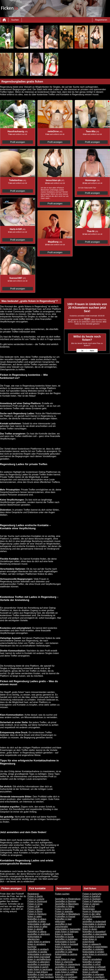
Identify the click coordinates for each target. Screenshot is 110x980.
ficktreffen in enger (92, 962)
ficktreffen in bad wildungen (63, 920)
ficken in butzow (63, 947)
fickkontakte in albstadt (39, 924)
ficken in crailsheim (64, 974)
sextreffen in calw (64, 952)
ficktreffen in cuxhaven (66, 977)
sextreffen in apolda (37, 952)
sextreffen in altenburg (39, 934)
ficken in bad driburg (38, 972)
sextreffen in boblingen (66, 939)
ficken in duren (90, 929)
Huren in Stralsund (92, 911)
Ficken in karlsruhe (92, 894)
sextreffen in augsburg (39, 964)
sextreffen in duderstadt (94, 922)
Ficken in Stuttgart (92, 899)
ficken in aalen (35, 916)
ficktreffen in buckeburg (67, 949)
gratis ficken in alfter (37, 927)
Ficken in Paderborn (93, 901)
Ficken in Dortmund (37, 901)
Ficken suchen (62, 894)
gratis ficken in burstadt (67, 944)
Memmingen (89, 909)
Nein (92, 351)
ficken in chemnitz (64, 962)
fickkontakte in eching (93, 937)
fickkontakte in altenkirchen (35, 938)
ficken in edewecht (92, 944)
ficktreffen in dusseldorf (94, 932)
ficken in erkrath (90, 972)
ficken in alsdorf (35, 929)
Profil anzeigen (18, 142)
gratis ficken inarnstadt (39, 957)
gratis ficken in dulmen (94, 927)
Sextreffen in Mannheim (67, 904)
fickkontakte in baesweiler (68, 929)
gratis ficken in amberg (39, 942)
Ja (82, 351)
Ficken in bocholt (63, 909)
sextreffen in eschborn (94, 977)
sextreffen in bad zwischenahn (63, 925)
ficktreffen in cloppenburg (67, 964)
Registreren (33, 894)
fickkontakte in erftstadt (94, 967)
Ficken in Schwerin (92, 916)
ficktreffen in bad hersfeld (40, 974)
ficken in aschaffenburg (39, 959)
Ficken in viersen (91, 904)
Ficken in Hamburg (37, 914)
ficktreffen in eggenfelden (95, 947)
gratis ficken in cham (65, 959)
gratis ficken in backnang (40, 969)
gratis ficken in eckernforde (90, 940)
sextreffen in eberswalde (95, 934)
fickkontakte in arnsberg (39, 954)
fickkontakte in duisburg (94, 924)
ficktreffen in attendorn (39, 962)
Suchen (15, 20)
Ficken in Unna (35, 904)
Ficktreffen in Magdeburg (67, 914)
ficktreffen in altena (37, 932)
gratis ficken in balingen (67, 932)
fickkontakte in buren (65, 942)
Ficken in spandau (64, 911)
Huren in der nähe (91, 914)
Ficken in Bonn (35, 911)
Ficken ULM (33, 906)
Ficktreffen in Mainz (65, 906)
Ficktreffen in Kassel (65, 916)
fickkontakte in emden (93, 952)
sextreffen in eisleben (93, 949)
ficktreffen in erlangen (93, 974)
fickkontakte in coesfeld (67, 969)
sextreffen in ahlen (37, 922)
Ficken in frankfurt (91, 896)
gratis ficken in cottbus (66, 972)
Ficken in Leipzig (36, 899)
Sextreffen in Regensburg (68, 899)
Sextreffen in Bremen (66, 901)
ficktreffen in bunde (64, 937)
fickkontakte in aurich (38, 967)
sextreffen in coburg (65, 967)
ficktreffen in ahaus (37, 919)
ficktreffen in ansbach (38, 949)
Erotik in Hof (89, 906)
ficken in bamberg (64, 934)
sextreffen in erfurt (92, 964)
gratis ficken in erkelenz (94, 969)
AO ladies (87, 919)
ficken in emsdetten (92, 959)
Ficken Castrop (35, 909)
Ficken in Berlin (35, 896)
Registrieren (101, 20)
